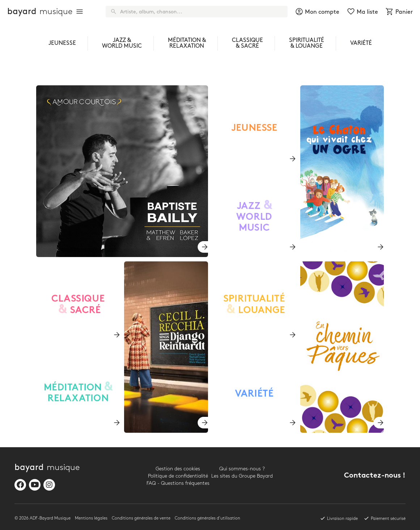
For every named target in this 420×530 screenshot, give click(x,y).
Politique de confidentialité (178, 476)
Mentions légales (91, 518)
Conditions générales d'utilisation (207, 518)
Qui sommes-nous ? (242, 469)
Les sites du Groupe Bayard (242, 476)
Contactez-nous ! (375, 476)
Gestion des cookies (178, 469)
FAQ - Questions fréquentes (178, 483)
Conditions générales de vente (141, 518)
